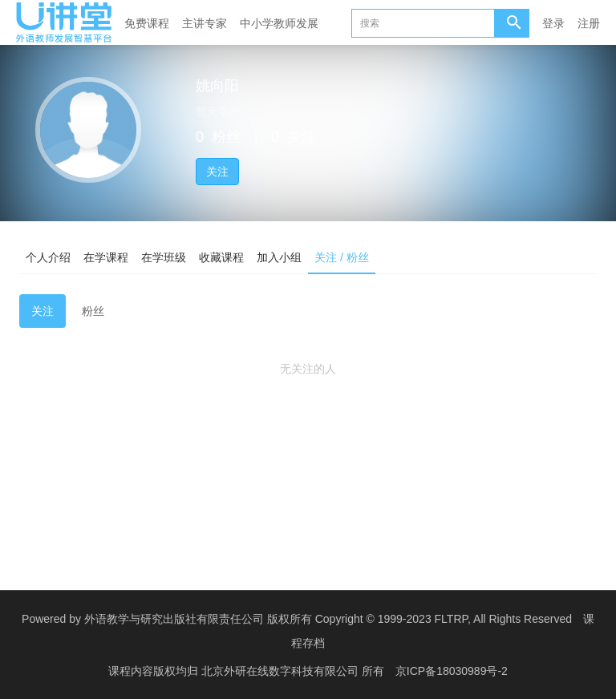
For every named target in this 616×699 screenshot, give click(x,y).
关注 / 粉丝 (342, 257)
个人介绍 (48, 257)
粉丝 (93, 311)
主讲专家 (205, 23)
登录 (553, 23)
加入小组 (279, 257)
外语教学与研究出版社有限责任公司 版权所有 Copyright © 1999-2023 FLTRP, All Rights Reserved (328, 619)
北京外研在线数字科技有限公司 (282, 671)
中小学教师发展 (279, 23)
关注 (217, 172)
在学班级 (164, 257)
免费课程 (147, 23)
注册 (589, 23)
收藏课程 (221, 257)
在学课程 (106, 257)
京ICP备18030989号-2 (452, 671)
